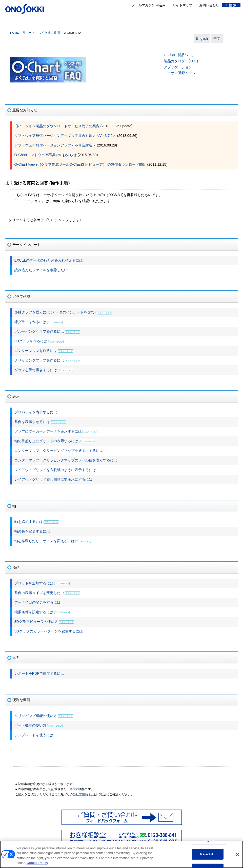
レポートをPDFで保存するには (39, 673)
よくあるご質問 (49, 33)
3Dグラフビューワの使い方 (36, 622)
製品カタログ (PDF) (181, 61)
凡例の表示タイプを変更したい (39, 593)
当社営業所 (80, 794)
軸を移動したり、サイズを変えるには (45, 541)
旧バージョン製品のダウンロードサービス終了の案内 (57, 126)
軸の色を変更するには (32, 531)
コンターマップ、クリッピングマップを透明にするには (59, 451)
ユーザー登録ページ (180, 73)
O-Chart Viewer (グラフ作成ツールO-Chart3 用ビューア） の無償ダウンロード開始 (80, 164)
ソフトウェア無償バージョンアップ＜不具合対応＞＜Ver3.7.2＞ (65, 136)
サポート (29, 33)
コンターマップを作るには (36, 351)
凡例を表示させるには (32, 422)
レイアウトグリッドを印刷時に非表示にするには (53, 479)
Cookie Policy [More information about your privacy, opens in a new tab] (37, 865)
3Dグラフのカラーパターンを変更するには (49, 631)
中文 (217, 38)
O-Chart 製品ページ (179, 55)
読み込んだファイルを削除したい (41, 270)
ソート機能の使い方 (30, 725)
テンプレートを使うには (34, 735)
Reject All (208, 856)
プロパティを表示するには (36, 412)
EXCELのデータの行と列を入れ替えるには (49, 260)
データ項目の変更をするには (37, 602)
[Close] (237, 857)
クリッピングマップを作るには (39, 360)
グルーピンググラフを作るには (39, 331)
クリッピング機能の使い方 (36, 716)
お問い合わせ (209, 5)
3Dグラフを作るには (31, 341)
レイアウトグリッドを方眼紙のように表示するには (55, 470)
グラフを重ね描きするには (36, 370)
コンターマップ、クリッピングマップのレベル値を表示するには (66, 460)
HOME (15, 33)
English (202, 38)
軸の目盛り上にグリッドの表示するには (46, 441)
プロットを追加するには (34, 583)
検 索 (231, 5)
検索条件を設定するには (34, 612)
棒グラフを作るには (30, 322)
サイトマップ (183, 5)
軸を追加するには (29, 522)
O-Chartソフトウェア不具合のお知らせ (46, 155)
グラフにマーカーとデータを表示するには (48, 431)
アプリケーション (178, 67)
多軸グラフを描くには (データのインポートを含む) (56, 312)
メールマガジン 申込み (149, 5)
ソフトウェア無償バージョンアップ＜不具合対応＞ (55, 145)
